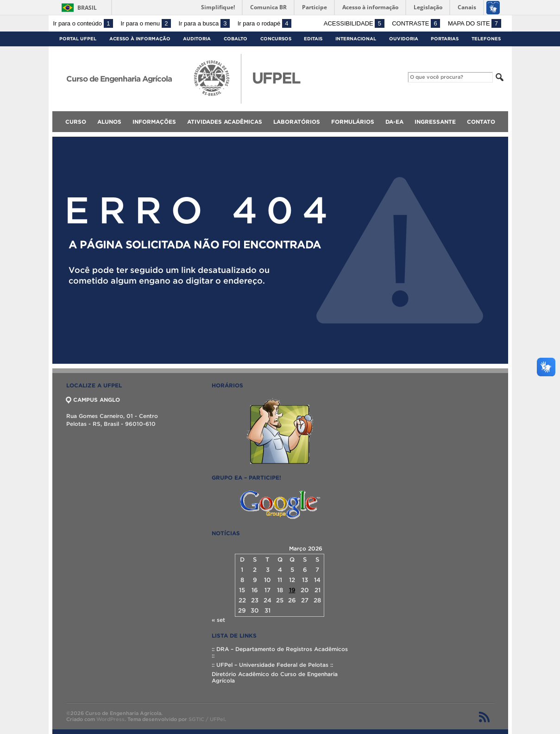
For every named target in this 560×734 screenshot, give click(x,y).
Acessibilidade (354, 23)
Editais (313, 39)
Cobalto (236, 39)
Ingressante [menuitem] (435, 122)
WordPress (110, 719)
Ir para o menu (146, 23)
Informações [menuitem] (154, 122)
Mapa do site (475, 23)
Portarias (445, 39)
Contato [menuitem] (481, 122)
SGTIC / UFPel (207, 719)
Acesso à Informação (140, 39)
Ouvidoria (404, 39)
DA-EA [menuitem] (394, 122)
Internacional (356, 39)
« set (218, 620)
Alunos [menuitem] (109, 122)
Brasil (87, 8)
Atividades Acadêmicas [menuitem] (225, 122)
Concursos (276, 39)
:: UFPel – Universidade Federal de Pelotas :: (272, 665)
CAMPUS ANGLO (93, 400)
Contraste (416, 23)
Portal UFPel (78, 39)
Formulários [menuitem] (353, 122)
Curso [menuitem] (76, 122)
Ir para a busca (204, 23)
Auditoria (197, 39)
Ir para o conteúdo (83, 23)
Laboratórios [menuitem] (297, 122)
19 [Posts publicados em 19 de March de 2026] (292, 590)
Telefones (486, 39)
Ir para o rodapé (264, 23)
